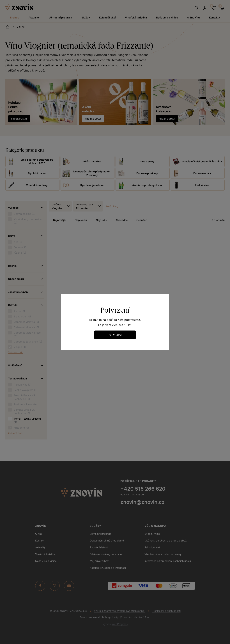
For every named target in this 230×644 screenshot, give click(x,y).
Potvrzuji (115, 335)
